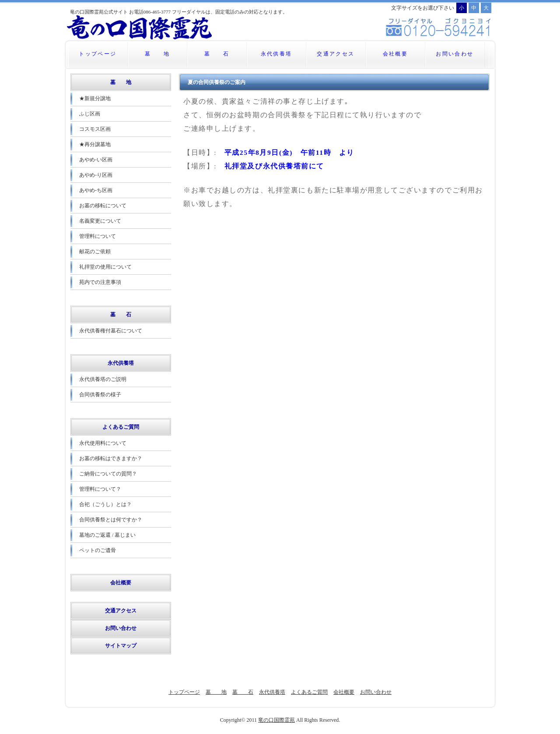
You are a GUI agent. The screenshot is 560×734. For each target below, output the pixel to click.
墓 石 (217, 54)
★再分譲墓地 (98, 144)
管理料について (98, 236)
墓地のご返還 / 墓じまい (107, 535)
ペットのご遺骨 (98, 550)
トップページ (98, 54)
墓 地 (157, 54)
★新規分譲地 (95, 98)
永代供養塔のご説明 (103, 379)
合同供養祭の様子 (100, 395)
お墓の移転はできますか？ (111, 458)
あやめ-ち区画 (96, 190)
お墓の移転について (103, 206)
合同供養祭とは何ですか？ (111, 520)
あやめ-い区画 (96, 160)
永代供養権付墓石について (111, 331)
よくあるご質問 (121, 427)
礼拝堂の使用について (105, 267)
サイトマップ (121, 646)
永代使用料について (103, 443)
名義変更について (100, 221)
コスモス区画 (95, 129)
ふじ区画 (90, 114)
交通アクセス (336, 54)
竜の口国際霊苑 (276, 720)
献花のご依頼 (95, 252)
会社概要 (395, 54)
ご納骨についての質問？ (108, 474)
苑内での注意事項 (100, 282)
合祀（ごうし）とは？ (105, 504)
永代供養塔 (276, 54)
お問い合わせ (455, 54)
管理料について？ (100, 489)
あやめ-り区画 (96, 175)
